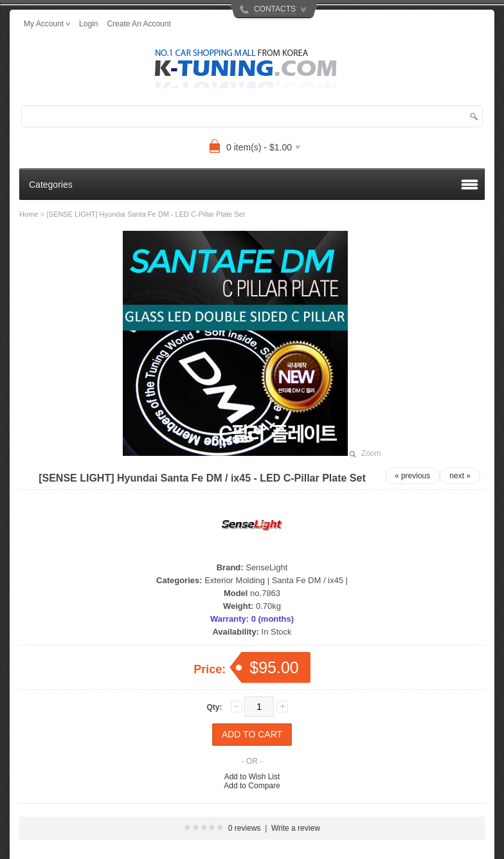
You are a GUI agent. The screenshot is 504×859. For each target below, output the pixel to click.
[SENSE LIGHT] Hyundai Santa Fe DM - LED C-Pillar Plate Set (146, 214)
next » (460, 476)
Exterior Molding (235, 580)
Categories (51, 185)
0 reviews (245, 828)
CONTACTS (275, 9)
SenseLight (266, 567)
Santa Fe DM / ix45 (308, 580)
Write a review (296, 828)
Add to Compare (252, 786)
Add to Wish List (252, 777)
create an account (139, 24)
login (88, 24)
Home (29, 214)
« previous (412, 476)
